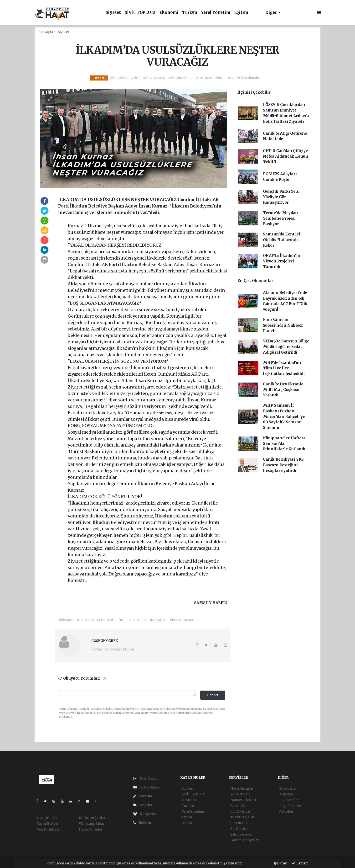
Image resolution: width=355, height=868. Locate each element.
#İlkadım (66, 620)
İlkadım (129, 264)
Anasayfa (46, 32)
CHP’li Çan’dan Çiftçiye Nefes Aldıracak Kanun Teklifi (286, 156)
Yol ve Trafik (240, 794)
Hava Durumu (242, 788)
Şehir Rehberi (241, 834)
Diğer (271, 13)
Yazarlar (143, 796)
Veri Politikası (48, 829)
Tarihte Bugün (242, 817)
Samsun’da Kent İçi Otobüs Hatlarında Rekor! (282, 240)
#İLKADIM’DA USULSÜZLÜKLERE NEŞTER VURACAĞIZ (121, 620)
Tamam (300, 863)
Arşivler (143, 805)
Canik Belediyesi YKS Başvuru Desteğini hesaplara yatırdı (283, 465)
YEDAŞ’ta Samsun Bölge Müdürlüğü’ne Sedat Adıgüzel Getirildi (286, 347)
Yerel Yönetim (216, 13)
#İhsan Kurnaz (182, 620)
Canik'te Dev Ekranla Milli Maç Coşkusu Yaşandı (283, 390)
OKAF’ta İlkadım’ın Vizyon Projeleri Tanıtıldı (282, 261)
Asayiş (187, 823)
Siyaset (113, 13)
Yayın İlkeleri (47, 824)
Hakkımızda (47, 818)
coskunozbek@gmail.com (113, 649)
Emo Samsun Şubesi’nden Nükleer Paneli (283, 325)
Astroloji (286, 811)
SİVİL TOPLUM (140, 13)
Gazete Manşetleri (245, 840)
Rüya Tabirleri (291, 806)
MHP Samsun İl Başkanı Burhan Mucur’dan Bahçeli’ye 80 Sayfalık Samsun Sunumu (284, 416)
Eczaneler (238, 806)
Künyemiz (145, 814)
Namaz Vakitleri (243, 800)
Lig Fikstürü (240, 811)
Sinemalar (239, 823)
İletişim (142, 823)
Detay (280, 863)
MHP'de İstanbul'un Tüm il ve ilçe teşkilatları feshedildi (284, 368)
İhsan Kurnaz (202, 400)
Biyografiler (289, 800)
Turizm (190, 13)
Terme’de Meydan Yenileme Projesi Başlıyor (280, 218)
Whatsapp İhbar (92, 824)
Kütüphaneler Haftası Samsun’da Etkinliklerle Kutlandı (284, 444)
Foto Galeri (146, 778)
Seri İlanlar (239, 829)
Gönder (213, 695)
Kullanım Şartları (93, 818)
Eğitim (241, 13)
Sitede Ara (287, 788)
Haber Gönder (91, 829)
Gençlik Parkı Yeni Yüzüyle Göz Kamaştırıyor (281, 197)
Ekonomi (169, 13)
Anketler (286, 794)
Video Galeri (146, 787)
